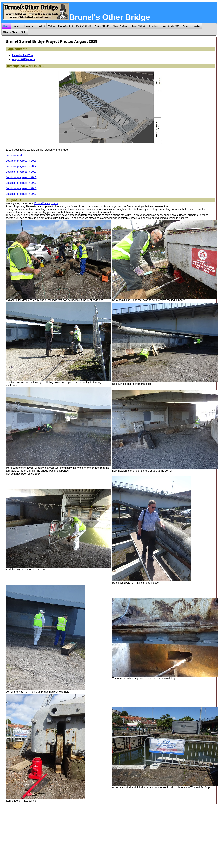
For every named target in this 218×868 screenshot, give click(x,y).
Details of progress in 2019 (21, 194)
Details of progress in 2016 (21, 177)
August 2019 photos (24, 59)
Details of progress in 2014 (21, 166)
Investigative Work (23, 55)
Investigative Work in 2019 (25, 66)
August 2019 (15, 200)
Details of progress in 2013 (21, 161)
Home (6, 26)
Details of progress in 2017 (21, 183)
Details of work (14, 155)
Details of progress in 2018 (21, 188)
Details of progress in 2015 (21, 172)
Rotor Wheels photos (46, 203)
